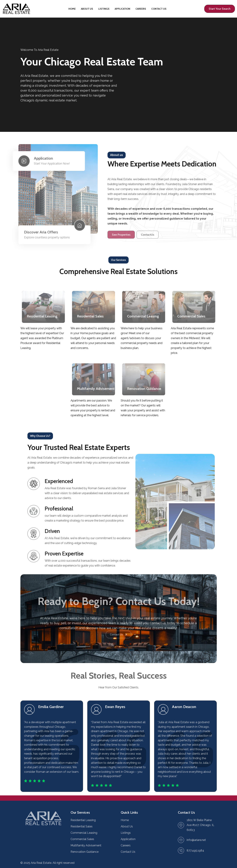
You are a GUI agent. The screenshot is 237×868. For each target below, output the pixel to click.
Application (122, 9)
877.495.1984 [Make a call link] (195, 851)
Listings (104, 9)
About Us (87, 9)
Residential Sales (82, 826)
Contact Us (159, 9)
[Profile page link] (220, 9)
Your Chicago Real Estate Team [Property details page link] (92, 62)
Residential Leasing (83, 820)
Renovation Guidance (85, 852)
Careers (141, 9)
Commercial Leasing (84, 833)
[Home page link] (16, 9)
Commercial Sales (82, 839)
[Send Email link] (196, 840)
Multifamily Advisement (86, 845)
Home (72, 9)
